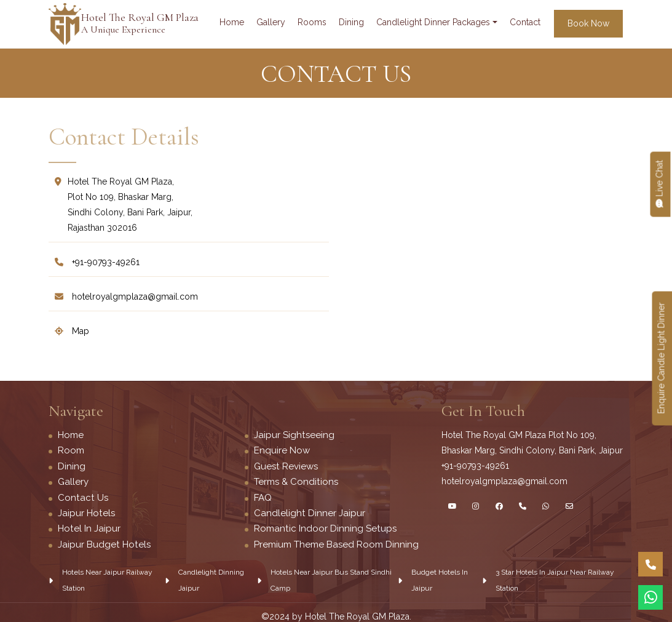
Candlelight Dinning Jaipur (211, 578)
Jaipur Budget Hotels (104, 543)
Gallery (73, 481)
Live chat (660, 184)
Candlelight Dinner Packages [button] (433, 22)
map (72, 331)
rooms (312, 22)
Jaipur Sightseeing (294, 435)
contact (525, 22)
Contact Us (82, 496)
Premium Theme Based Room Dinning (336, 543)
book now (588, 23)
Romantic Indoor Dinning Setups (325, 527)
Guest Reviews (286, 466)
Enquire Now (282, 450)
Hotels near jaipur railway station (107, 578)
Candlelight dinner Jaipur (309, 512)
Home (232, 22)
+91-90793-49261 (97, 262)
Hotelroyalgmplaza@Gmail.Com (126, 297)
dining (351, 22)
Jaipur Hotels (86, 512)
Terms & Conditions (296, 481)
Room (71, 450)
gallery (271, 22)
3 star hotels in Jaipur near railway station (555, 578)
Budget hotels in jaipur (440, 578)
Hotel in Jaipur (89, 527)
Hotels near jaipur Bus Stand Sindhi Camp (331, 578)
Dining (72, 466)
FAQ (263, 496)
